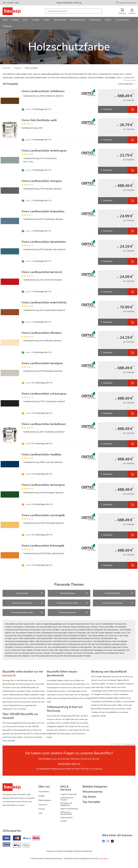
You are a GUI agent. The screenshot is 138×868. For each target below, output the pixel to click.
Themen (18, 68)
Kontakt (41, 796)
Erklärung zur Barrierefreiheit (66, 813)
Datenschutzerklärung (69, 809)
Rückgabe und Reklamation (66, 804)
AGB (40, 813)
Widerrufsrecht (66, 818)
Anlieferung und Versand (67, 799)
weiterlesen (130, 78)
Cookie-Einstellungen (65, 851)
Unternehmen (44, 792)
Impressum (43, 805)
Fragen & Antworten (127, 3)
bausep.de (104, 859)
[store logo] (16, 11)
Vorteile (63, 821)
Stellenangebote (45, 800)
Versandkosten (130, 744)
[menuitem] (5, 20)
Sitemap (42, 809)
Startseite (6, 68)
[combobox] (74, 11)
